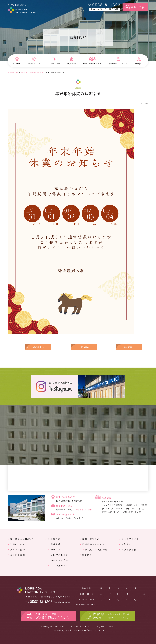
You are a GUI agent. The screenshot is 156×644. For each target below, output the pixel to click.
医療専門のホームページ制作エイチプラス (85, 630)
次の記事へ (117, 347)
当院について (18, 544)
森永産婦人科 (13, 72)
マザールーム (58, 550)
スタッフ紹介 (18, 550)
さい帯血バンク (60, 566)
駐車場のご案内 (85, 510)
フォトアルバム (130, 539)
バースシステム (60, 560)
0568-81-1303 (106, 5)
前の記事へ (39, 347)
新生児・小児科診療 (96, 550)
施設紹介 (87, 555)
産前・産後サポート (93, 539)
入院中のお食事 (60, 555)
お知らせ (24, 72)
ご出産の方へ (55, 539)
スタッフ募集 (129, 550)
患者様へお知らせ (37, 72)
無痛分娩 (56, 544)
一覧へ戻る (78, 347)
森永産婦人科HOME (22, 539)
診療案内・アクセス (93, 544)
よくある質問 (18, 555)
